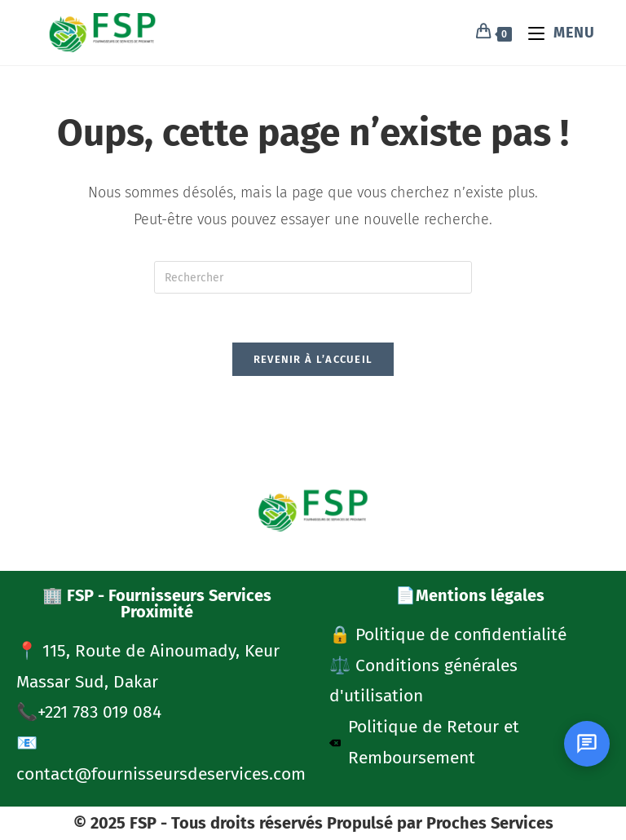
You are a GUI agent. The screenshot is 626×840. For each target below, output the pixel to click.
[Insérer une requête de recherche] (313, 277)
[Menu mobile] (555, 33)
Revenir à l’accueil (313, 360)
